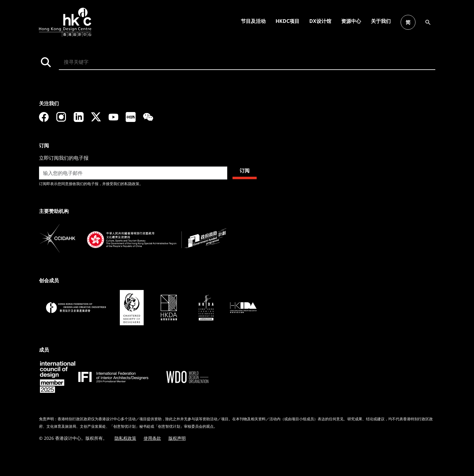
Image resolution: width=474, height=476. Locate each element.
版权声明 (177, 438)
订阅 (245, 171)
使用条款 (152, 438)
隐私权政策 (125, 438)
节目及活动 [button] (454, 21)
